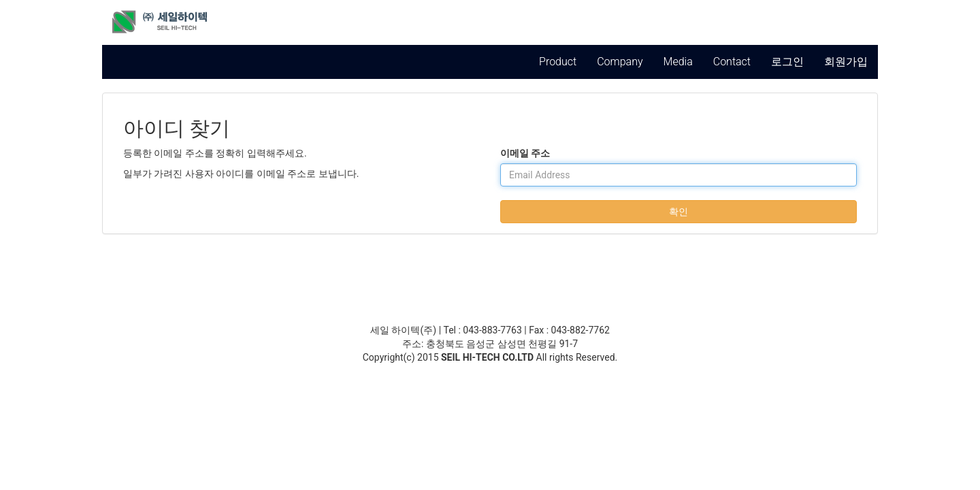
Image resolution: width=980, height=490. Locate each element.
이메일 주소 (525, 153)
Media (678, 62)
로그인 (787, 62)
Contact (732, 62)
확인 (679, 212)
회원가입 (846, 62)
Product (558, 62)
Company (620, 62)
